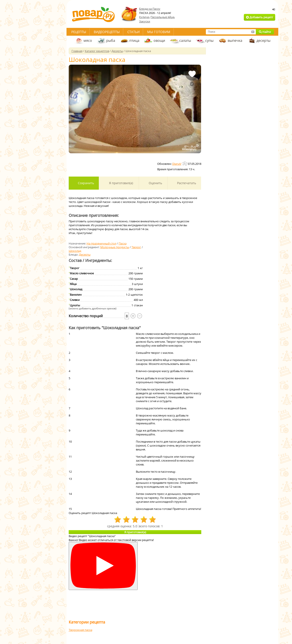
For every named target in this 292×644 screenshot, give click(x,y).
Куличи (144, 17)
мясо (88, 40)
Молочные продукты (115, 247)
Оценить (155, 183)
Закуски (145, 21)
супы (209, 40)
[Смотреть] (103, 566)
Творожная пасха (80, 630)
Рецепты (79, 32)
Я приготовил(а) (121, 183)
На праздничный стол (101, 243)
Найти (265, 32)
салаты (185, 40)
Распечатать (186, 183)
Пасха (123, 243)
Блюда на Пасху (150, 9)
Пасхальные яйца (162, 17)
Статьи (133, 32)
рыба (111, 40)
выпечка (235, 40)
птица (134, 40)
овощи (159, 40)
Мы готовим (159, 32)
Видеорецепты (107, 32)
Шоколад (75, 251)
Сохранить (85, 183)
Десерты (85, 255)
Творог (136, 247)
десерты (263, 40)
